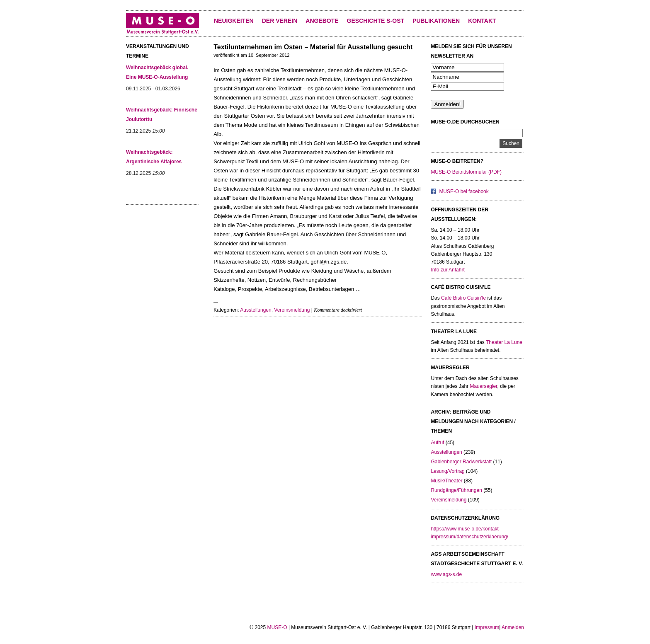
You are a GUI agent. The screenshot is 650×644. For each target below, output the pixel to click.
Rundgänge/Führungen (456, 490)
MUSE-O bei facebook (464, 191)
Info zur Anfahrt (447, 270)
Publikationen (436, 21)
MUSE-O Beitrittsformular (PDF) (466, 172)
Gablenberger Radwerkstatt (461, 462)
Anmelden (513, 627)
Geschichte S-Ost (376, 21)
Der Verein (280, 21)
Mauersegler (483, 386)
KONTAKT (482, 21)
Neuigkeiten (234, 21)
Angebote (322, 21)
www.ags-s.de (446, 574)
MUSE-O (277, 627)
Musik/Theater (446, 481)
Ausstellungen (256, 310)
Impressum (487, 627)
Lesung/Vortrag (447, 471)
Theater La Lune (504, 342)
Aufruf (437, 443)
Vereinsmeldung (292, 310)
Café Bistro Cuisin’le (463, 298)
